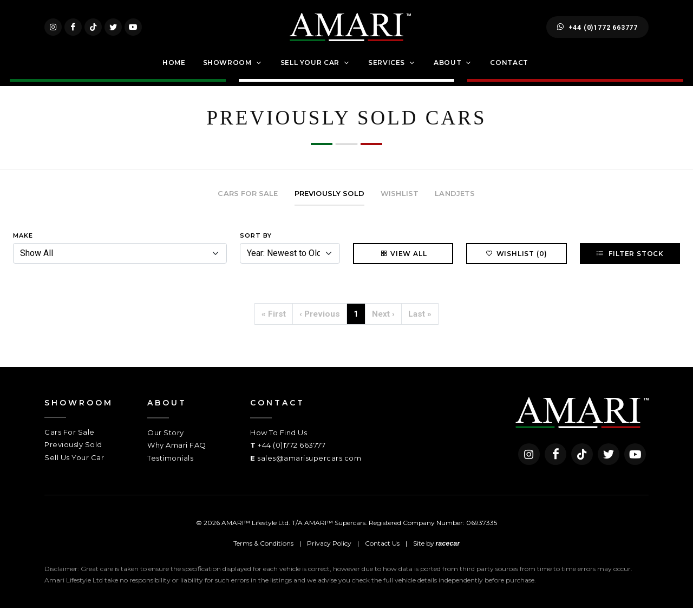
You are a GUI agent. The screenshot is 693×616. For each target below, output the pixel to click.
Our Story (166, 441)
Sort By (256, 244)
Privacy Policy (329, 552)
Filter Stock (630, 262)
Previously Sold (73, 453)
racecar (448, 552)
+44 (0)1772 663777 (597, 31)
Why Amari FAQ (177, 454)
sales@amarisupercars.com (309, 467)
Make (23, 244)
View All (403, 262)
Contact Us (382, 552)
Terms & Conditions (263, 552)
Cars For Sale (70, 441)
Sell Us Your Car (74, 466)
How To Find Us (279, 441)
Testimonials (170, 467)
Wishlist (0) (517, 262)
